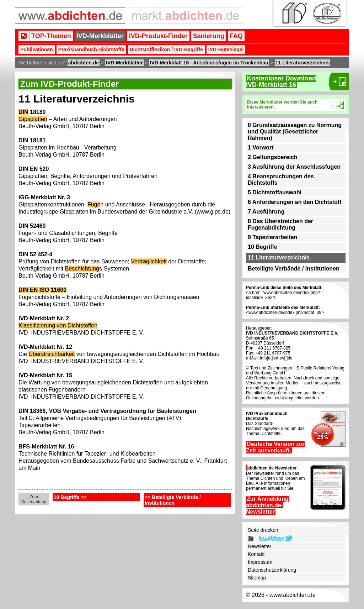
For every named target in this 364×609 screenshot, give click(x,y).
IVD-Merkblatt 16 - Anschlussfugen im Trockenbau (209, 63)
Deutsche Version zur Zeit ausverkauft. (275, 447)
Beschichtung (82, 269)
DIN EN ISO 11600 (42, 290)
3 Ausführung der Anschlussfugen (294, 167)
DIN (23, 112)
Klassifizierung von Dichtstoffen (58, 325)
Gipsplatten (33, 119)
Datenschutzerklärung (272, 570)
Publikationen (37, 49)
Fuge (94, 204)
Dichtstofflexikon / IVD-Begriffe (166, 49)
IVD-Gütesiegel (226, 49)
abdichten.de (84, 63)
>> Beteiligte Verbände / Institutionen (173, 500)
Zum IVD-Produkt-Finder (69, 84)
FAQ (236, 36)
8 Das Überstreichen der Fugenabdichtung (280, 224)
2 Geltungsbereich (273, 157)
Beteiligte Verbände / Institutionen (294, 269)
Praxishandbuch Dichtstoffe (91, 49)
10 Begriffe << (70, 497)
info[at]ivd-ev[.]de (276, 358)
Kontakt (256, 554)
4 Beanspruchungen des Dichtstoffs (281, 180)
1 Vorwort (261, 148)
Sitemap (257, 578)
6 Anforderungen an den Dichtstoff (295, 202)
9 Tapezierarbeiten (272, 237)
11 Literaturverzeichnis (303, 63)
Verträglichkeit (149, 261)
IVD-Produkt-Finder (158, 36)
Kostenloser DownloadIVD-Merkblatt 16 (281, 82)
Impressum (260, 562)
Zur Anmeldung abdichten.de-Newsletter (267, 505)
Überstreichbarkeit (52, 354)
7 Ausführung (266, 212)
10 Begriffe (263, 247)
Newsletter (259, 546)
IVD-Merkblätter (100, 36)
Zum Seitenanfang (34, 499)
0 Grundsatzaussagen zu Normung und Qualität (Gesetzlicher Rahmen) (295, 132)
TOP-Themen (51, 36)
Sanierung (209, 36)
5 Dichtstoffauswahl (275, 192)
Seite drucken (263, 530)
